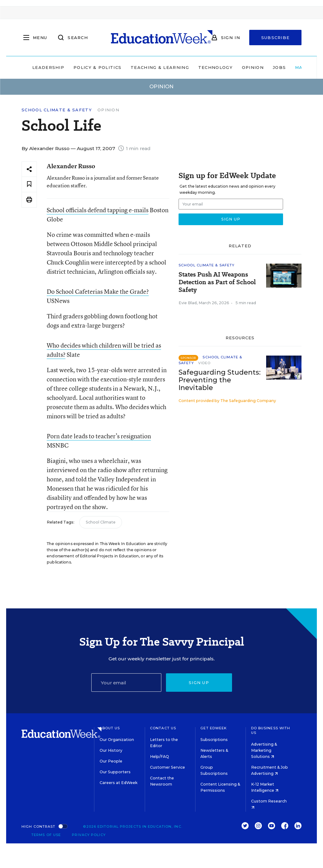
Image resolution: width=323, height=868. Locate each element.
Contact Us (163, 728)
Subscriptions (214, 740)
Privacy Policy (89, 835)
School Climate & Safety (57, 110)
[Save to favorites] (29, 184)
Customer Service (167, 767)
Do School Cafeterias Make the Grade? (98, 291)
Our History (111, 750)
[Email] (126, 683)
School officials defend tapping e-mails (98, 210)
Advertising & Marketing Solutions (264, 750)
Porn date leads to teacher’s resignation (99, 436)
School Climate (101, 522)
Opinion (253, 67)
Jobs (279, 67)
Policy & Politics (97, 67)
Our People (111, 761)
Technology (215, 67)
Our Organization (117, 740)
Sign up (199, 683)
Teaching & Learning (160, 67)
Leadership (48, 67)
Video (205, 363)
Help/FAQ (160, 757)
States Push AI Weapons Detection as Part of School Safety (217, 282)
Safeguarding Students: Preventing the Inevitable (220, 380)
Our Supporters (115, 772)
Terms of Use (46, 835)
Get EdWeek (214, 728)
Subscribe (276, 38)
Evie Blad (188, 303)
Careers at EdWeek (118, 783)
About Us (110, 728)
